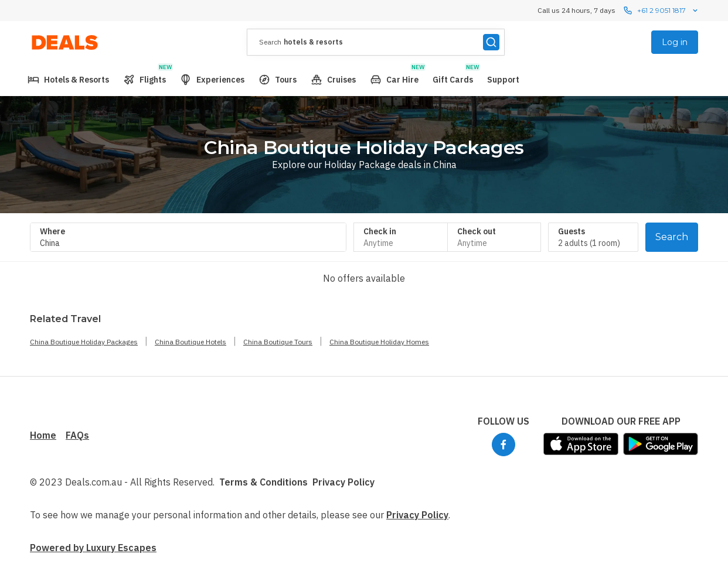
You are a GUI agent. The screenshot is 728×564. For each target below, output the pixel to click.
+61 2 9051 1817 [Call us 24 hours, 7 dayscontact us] (661, 11)
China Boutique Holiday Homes (379, 342)
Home (43, 435)
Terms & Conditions (263, 482)
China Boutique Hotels (190, 342)
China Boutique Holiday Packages (84, 342)
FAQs (77, 435)
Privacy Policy (343, 482)
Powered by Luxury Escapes (93, 548)
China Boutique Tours (278, 342)
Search (672, 237)
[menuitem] (68, 80)
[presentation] (376, 42)
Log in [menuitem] (675, 42)
